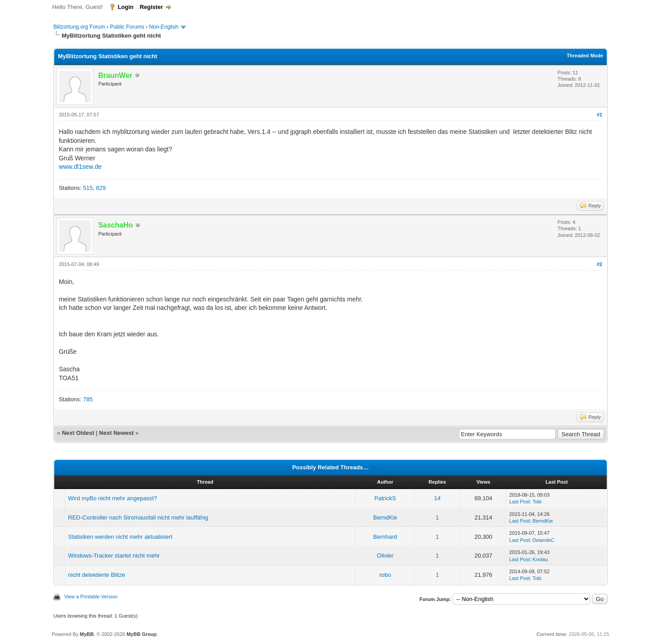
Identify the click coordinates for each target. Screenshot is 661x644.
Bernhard (385, 537)
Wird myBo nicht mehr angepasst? (113, 498)
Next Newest (116, 433)
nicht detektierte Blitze (97, 575)
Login (126, 7)
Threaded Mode (585, 56)
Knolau (540, 559)
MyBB (87, 634)
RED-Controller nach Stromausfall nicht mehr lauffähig (138, 517)
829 (101, 188)
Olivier (385, 556)
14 (437, 498)
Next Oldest (78, 433)
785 (88, 399)
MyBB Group (141, 634)
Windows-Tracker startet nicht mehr (114, 556)
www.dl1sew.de (80, 167)
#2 (600, 264)
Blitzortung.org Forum (79, 27)
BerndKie (385, 517)
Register (151, 7)
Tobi (537, 502)
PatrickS (385, 498)
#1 (600, 115)
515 (88, 188)
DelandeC (543, 540)
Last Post (519, 502)
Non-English (165, 27)
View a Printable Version (91, 597)
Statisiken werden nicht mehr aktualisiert (120, 537)
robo (385, 575)
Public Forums (127, 27)
